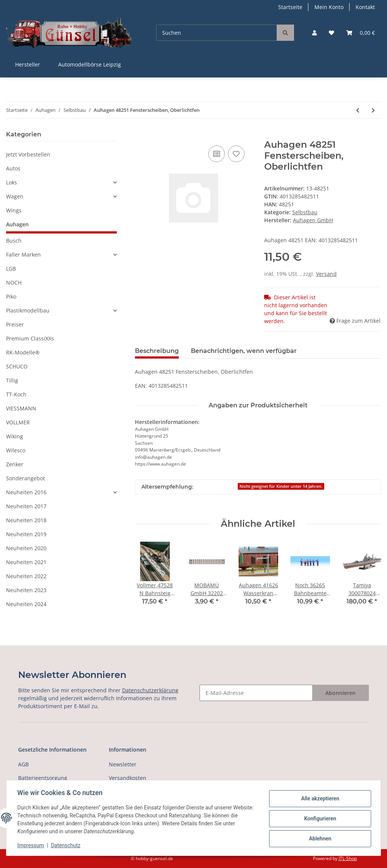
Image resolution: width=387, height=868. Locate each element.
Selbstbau (305, 212)
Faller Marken (23, 255)
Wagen (15, 196)
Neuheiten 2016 (26, 492)
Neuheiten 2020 (26, 548)
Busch (14, 241)
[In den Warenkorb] (141, 135)
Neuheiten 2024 (26, 604)
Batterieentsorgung (43, 778)
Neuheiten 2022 (26, 576)
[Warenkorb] (361, 33)
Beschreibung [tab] (157, 351)
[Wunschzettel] (331, 33)
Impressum (32, 845)
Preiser (15, 324)
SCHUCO (17, 366)
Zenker (15, 464)
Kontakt (365, 7)
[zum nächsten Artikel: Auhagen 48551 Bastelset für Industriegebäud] (373, 110)
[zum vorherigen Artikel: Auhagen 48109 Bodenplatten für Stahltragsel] (358, 110)
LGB (11, 268)
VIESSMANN (21, 408)
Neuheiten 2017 (26, 506)
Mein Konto (329, 7)
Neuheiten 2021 (26, 562)
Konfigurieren (319, 818)
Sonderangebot (26, 478)
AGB (23, 764)
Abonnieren (341, 693)
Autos (13, 168)
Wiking (15, 436)
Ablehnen (319, 838)
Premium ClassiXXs (30, 338)
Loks (12, 182)
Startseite (290, 7)
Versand (326, 274)
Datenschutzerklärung (150, 690)
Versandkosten (128, 778)
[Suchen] (217, 33)
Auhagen (17, 224)
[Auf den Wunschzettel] (236, 154)
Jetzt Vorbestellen (28, 154)
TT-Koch (16, 394)
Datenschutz (67, 845)
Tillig (12, 380)
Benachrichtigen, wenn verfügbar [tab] (244, 351)
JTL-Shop (348, 858)
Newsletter (123, 764)
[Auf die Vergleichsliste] (217, 154)
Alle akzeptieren (319, 799)
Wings (14, 210)
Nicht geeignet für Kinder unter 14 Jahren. (281, 486)
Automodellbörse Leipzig (90, 64)
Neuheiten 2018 (26, 520)
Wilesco (16, 450)
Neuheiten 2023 (26, 590)
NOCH (14, 282)
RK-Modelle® (23, 352)
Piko (11, 296)
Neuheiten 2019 (26, 534)
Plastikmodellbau (28, 310)
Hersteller (28, 64)
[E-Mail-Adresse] (256, 693)
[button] (314, 33)
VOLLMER (18, 422)
